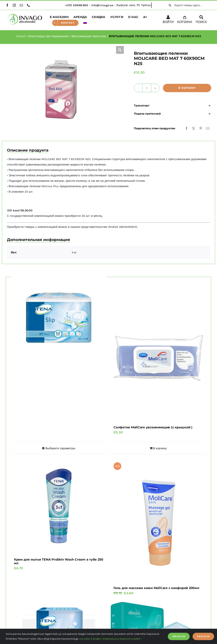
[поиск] (170, 5)
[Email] (208, 128)
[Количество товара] (147, 88)
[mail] (21, 5)
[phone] (28, 5)
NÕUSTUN (179, 636)
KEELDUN (203, 636)
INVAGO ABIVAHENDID (123, 227)
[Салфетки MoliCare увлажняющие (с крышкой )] (158, 358)
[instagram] (14, 5)
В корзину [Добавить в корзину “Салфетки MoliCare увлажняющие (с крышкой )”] (160, 448)
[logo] (25, 15)
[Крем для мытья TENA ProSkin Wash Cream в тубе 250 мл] (59, 506)
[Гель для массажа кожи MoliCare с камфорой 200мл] (158, 520)
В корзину (187, 88)
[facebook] (7, 5)
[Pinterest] (201, 128)
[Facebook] (187, 128)
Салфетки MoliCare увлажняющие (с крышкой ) (153, 427)
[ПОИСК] (201, 20)
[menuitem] (85, 23)
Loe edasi (85, 639)
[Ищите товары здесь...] (189, 5)
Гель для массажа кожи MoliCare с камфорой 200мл (156, 588)
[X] (194, 128)
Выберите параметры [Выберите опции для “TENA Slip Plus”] (60, 448)
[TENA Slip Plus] (59, 317)
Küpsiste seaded (131, 639)
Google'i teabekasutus (106, 639)
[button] (120, 50)
